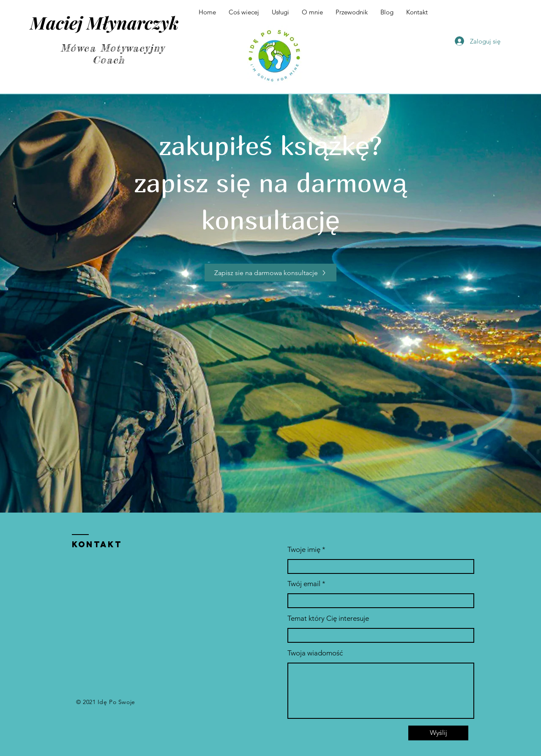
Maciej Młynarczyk (104, 22)
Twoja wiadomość (315, 653)
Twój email (304, 584)
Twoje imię (304, 550)
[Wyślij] (438, 733)
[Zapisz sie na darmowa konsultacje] (270, 273)
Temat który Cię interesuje (328, 618)
